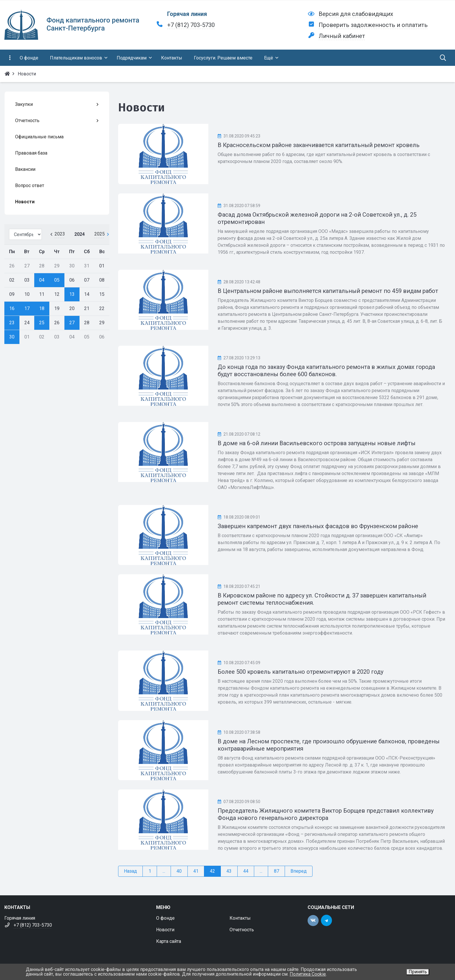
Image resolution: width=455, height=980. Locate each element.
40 (179, 871)
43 (229, 871)
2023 (60, 234)
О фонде (165, 918)
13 (72, 294)
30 (12, 337)
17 (27, 308)
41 (196, 871)
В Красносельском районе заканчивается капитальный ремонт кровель (319, 145)
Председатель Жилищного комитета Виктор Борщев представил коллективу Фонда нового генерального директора (326, 814)
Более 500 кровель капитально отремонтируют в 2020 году (300, 672)
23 (12, 323)
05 (57, 280)
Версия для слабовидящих (356, 14)
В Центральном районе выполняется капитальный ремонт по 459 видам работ (328, 291)
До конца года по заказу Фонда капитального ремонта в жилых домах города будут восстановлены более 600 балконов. (326, 371)
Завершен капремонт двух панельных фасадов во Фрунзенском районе (318, 526)
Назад (130, 871)
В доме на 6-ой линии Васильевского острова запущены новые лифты (317, 443)
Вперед (299, 871)
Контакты (240, 918)
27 (72, 323)
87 (277, 871)
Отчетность (242, 930)
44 (246, 871)
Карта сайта (169, 941)
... (164, 871)
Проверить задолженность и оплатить (373, 25)
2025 (100, 234)
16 (12, 308)
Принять (418, 972)
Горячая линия (187, 14)
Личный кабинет (342, 36)
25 (42, 323)
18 (42, 308)
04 (42, 280)
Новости (165, 930)
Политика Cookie (308, 974)
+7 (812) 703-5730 (191, 25)
